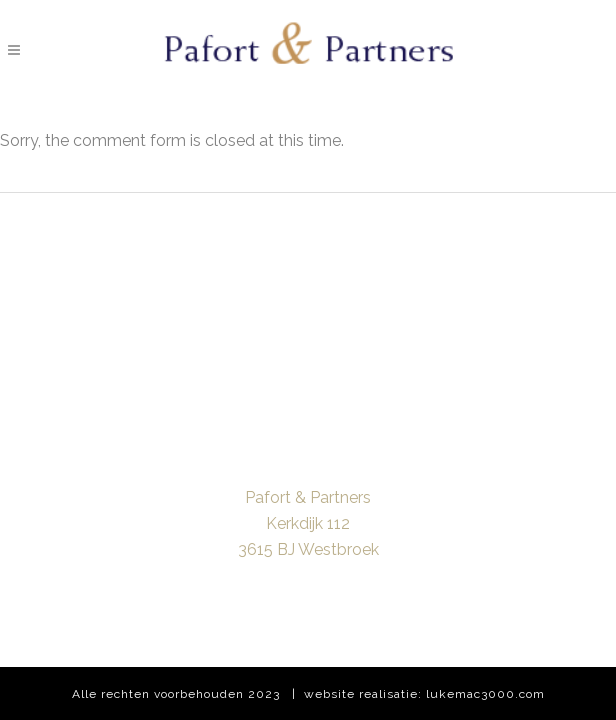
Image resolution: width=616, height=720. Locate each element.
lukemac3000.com (485, 694)
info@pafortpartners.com (308, 575)
